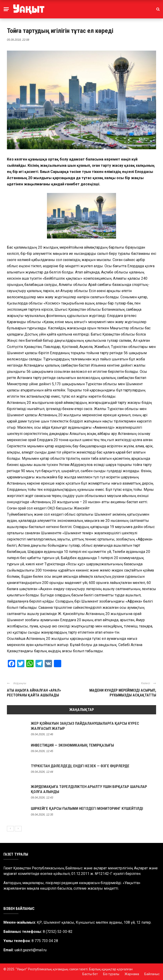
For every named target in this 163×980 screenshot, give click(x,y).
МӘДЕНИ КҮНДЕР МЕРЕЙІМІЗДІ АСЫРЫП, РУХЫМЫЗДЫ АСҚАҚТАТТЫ (123, 693)
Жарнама (132, 974)
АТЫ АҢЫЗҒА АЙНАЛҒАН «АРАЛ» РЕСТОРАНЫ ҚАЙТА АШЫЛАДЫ (34, 693)
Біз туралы (111, 974)
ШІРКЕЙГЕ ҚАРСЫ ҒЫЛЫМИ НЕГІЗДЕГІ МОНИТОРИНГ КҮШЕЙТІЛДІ (87, 808)
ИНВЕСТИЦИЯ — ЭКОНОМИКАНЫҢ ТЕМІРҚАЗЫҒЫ (72, 745)
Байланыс (152, 974)
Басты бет (90, 974)
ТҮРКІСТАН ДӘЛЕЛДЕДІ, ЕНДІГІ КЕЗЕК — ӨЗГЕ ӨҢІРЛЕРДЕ (80, 766)
